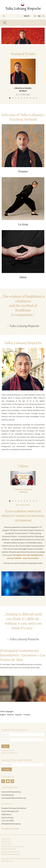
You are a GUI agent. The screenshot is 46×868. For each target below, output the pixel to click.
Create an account (8, 750)
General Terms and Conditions (12, 846)
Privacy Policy (6, 844)
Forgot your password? (9, 753)
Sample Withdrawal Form (11, 852)
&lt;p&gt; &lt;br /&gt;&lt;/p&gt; (23, 689)
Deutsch (10, 715)
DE (35, 16)
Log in (5, 746)
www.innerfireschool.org (11, 792)
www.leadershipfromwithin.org (14, 798)
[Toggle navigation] (4, 16)
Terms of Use (6, 841)
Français (27, 715)
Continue (7, 769)
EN (39, 16)
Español (18, 715)
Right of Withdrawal (9, 849)
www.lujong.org (7, 795)
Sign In (26, 16)
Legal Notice (6, 839)
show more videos (23, 505)
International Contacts (10, 829)
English (3, 715)
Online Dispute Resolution (11, 854)
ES (43, 16)
